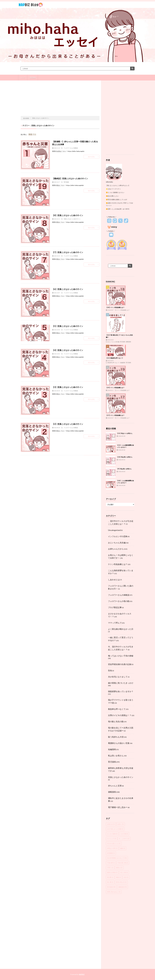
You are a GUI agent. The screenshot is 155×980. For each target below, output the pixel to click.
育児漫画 (33, 78)
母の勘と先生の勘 (116, 721)
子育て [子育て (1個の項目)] (110, 868)
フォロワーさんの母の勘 (119, 601)
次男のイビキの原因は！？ (120, 715)
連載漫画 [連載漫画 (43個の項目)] (123, 887)
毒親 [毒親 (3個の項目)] (118, 877)
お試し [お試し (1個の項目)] (121, 824)
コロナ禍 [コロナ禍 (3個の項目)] (124, 834)
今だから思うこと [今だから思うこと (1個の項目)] (114, 843)
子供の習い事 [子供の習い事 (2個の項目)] (123, 863)
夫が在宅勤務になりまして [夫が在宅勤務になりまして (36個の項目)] (117, 858)
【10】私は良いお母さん (125, 457)
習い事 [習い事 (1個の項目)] (110, 882)
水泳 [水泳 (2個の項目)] (126, 877)
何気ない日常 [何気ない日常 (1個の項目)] (112, 848)
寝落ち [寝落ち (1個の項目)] (119, 868)
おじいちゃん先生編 (114, 342)
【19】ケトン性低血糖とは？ (115, 388)
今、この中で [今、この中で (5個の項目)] (124, 839)
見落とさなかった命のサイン (72, 219)
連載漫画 (128, 342)
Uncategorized (114, 530)
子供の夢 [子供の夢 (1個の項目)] (111, 863)
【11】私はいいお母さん (125, 433)
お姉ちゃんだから (116, 549)
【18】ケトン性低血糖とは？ (115, 307)
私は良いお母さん (116, 756)
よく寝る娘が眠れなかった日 (121, 629)
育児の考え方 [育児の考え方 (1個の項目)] (121, 882)
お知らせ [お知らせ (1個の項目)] (111, 824)
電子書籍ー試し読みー (118, 807)
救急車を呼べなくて (114, 363)
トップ (23, 78)
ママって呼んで (115, 623)
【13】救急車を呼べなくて (117, 358)
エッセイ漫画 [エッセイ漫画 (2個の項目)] (112, 834)
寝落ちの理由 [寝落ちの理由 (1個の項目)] (112, 872)
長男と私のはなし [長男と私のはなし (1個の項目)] (114, 892)
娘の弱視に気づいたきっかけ (121, 683)
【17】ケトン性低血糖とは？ (115, 415)
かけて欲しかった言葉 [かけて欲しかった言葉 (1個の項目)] (115, 829)
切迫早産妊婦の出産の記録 (120, 664)
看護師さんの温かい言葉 (119, 743)
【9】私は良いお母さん (124, 469)
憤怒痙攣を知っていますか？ (121, 691)
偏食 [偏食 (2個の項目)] (123, 848)
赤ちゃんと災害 (115, 786)
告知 (110, 670)
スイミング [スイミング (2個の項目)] (112, 839)
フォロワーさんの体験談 (71, 148)
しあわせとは (114, 580)
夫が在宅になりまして (118, 677)
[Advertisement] (60, 99)
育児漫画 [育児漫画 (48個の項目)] (111, 887)
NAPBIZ (82, 974)
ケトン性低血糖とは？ (123, 310)
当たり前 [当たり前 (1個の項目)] (124, 872)
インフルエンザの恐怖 (118, 536)
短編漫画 (123, 363)
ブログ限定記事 (115, 607)
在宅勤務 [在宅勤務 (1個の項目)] (111, 853)
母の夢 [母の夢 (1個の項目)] (110, 877)
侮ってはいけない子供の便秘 (121, 656)
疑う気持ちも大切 (116, 737)
